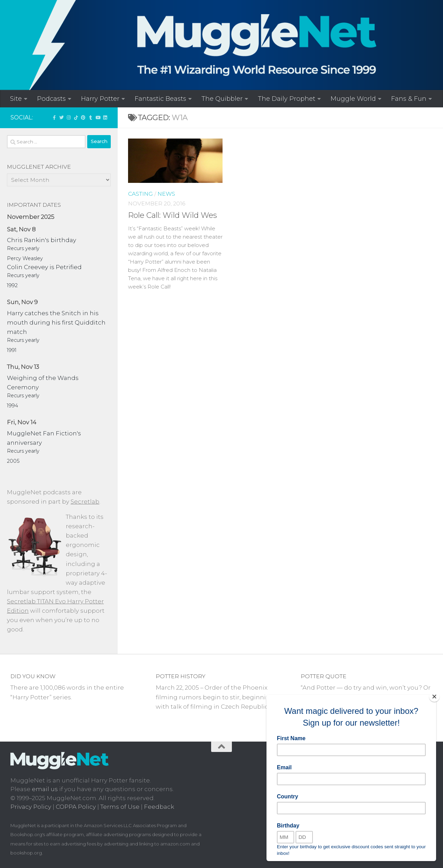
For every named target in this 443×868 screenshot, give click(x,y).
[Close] (434, 697)
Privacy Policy (31, 807)
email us (45, 789)
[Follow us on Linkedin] (105, 117)
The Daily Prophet (287, 99)
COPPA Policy (76, 807)
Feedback (159, 807)
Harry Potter (100, 99)
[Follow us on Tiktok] (76, 117)
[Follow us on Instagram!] (69, 117)
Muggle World (353, 99)
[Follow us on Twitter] (61, 117)
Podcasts (51, 99)
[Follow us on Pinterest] (83, 117)
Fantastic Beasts (160, 99)
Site (16, 99)
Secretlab (85, 502)
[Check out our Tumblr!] (91, 117)
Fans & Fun (409, 99)
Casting (141, 194)
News (166, 194)
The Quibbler (222, 99)
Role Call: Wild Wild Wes (173, 215)
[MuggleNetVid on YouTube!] (98, 117)
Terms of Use (120, 807)
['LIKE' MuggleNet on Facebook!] (54, 117)
